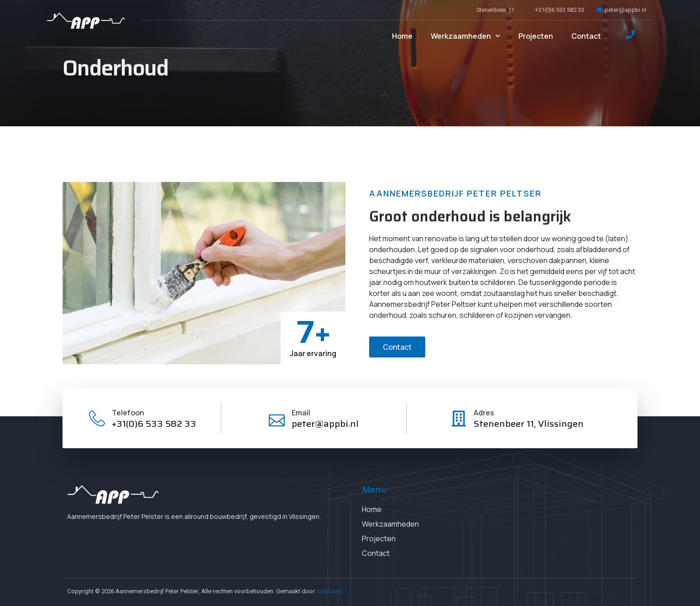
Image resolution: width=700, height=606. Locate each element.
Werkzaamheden (465, 36)
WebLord (329, 591)
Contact (586, 36)
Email (301, 413)
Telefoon (128, 413)
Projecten (536, 36)
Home (402, 36)
